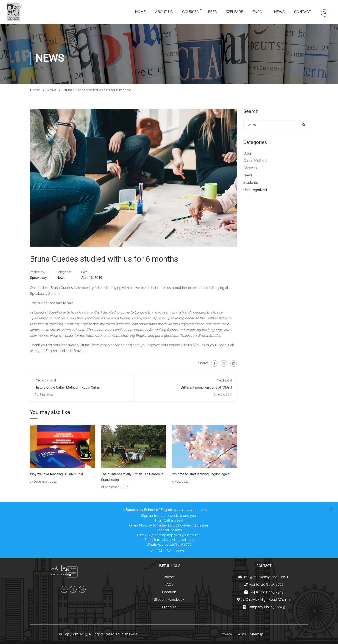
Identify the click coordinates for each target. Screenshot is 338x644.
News (279, 12)
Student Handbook (169, 600)
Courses (190, 12)
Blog (247, 153)
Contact (303, 12)
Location (169, 592)
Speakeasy (38, 278)
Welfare (235, 12)
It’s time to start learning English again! (201, 474)
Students (251, 183)
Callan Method (255, 161)
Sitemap (257, 634)
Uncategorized (255, 190)
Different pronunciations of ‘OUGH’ (207, 387)
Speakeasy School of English (149, 510)
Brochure (169, 607)
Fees (212, 12)
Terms (241, 634)
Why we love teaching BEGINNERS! (56, 474)
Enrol (258, 12)
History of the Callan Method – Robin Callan (67, 387)
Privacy (226, 634)
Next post (225, 380)
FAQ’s (169, 585)
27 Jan (205, 510)
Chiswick (250, 168)
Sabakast (130, 634)
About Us (164, 12)
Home (140, 12)
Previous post (45, 380)
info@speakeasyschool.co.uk (267, 577)
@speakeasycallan (185, 510)
